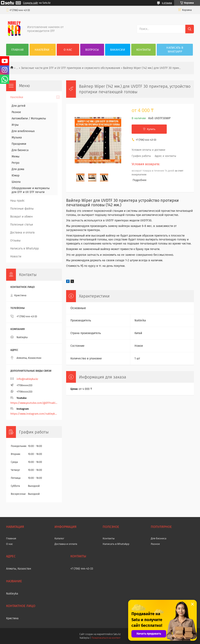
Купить (151, 129)
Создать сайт (31, 3)
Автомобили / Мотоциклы (29, 118)
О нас (68, 50)
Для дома (18, 169)
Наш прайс (17, 201)
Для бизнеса (20, 150)
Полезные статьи (22, 225)
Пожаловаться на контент (106, 638)
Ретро (16, 163)
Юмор (16, 176)
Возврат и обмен (21, 217)
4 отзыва (167, 3)
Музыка (17, 137)
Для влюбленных (23, 131)
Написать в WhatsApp (175, 50)
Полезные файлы (22, 209)
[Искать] (190, 29)
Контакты (143, 50)
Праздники (19, 144)
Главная (17, 50)
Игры (15, 125)
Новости (16, 256)
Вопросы (92, 50)
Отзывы (15, 241)
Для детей (18, 106)
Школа (16, 182)
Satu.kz (117, 634)
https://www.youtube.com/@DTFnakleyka (34, 403)
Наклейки (42, 50)
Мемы (16, 157)
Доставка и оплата (22, 233)
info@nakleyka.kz (27, 379)
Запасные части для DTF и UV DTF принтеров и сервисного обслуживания (71, 68)
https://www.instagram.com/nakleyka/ (34, 414)
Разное (16, 112)
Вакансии (118, 50)
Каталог (59, 538)
